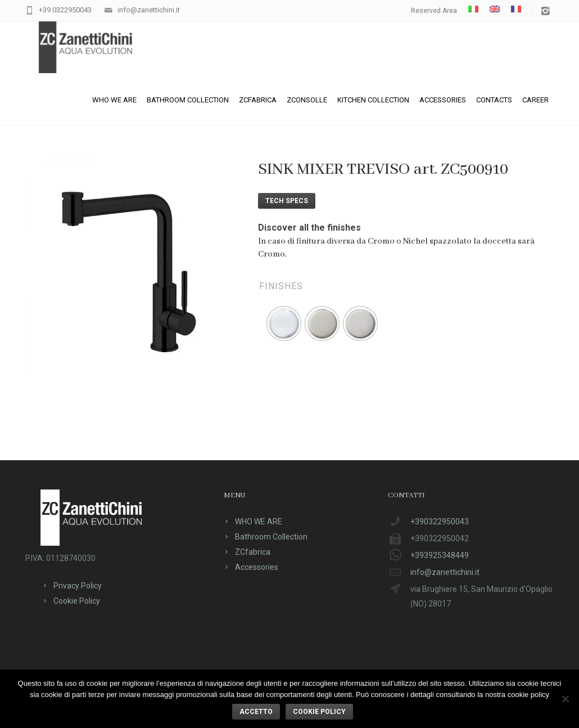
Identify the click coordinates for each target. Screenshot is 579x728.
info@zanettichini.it (149, 10)
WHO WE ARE (114, 100)
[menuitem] (473, 9)
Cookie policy (319, 712)
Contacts (494, 100)
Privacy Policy (78, 586)
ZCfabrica (258, 100)
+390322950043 (440, 522)
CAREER (535, 100)
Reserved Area (434, 11)
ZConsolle (307, 100)
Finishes (281, 286)
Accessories (443, 100)
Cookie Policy (77, 601)
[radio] (284, 323)
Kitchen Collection (373, 100)
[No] (565, 699)
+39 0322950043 (65, 10)
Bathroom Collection (188, 100)
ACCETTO (256, 712)
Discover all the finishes (309, 228)
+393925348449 (440, 555)
